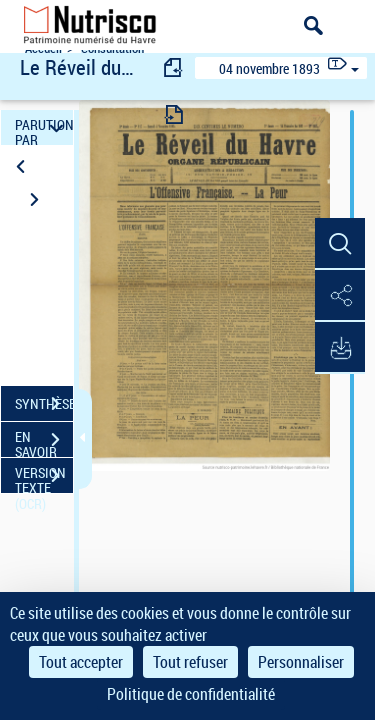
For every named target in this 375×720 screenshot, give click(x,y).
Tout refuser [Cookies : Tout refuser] (190, 662)
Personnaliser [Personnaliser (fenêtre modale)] (301, 662)
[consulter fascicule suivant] (174, 114)
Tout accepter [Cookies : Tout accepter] (81, 662)
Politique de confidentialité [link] (191, 694)
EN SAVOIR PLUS (44, 442)
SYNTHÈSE (44, 404)
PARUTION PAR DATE (44, 127)
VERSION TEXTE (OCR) (44, 478)
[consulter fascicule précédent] (174, 67)
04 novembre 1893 (269, 68)
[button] (340, 244)
